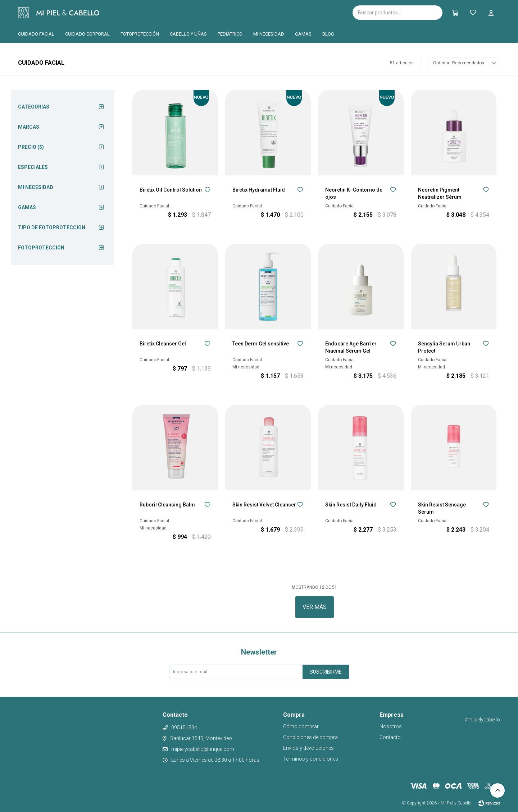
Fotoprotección (140, 34)
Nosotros (391, 726)
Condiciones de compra (310, 737)
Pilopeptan (230, 12)
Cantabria (193, 12)
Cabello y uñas (188, 34)
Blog (328, 34)
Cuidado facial (36, 34)
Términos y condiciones (311, 759)
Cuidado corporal (87, 34)
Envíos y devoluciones (308, 748)
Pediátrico (230, 34)
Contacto (390, 737)
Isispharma (141, 13)
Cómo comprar (301, 726)
